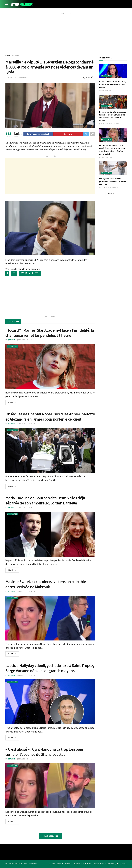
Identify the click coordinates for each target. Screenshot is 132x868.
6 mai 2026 (104, 91)
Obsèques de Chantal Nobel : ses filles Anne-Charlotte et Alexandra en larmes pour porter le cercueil (50, 417)
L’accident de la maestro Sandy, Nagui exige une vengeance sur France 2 (113, 84)
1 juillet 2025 (105, 188)
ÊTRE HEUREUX (17, 864)
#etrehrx (34, 864)
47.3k (116, 124)
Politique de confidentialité (95, 864)
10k (112, 91)
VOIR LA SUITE (30, 274)
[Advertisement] (66, 33)
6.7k (112, 157)
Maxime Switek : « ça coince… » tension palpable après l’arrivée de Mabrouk (46, 584)
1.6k (33, 340)
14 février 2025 (11, 78)
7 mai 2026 (21, 340)
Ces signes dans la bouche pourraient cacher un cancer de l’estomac (113, 181)
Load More (113, 194)
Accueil (52, 864)
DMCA (124, 864)
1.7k (33, 508)
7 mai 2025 (104, 157)
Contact (60, 864)
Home (8, 55)
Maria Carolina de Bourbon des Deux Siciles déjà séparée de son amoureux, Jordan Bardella (45, 501)
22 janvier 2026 (106, 124)
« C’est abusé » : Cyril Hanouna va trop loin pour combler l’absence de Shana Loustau (44, 752)
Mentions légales (113, 864)
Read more (12, 403)
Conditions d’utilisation (74, 864)
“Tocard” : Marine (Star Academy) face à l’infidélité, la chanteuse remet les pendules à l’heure (50, 333)
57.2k (115, 188)
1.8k (33, 424)
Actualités (15, 55)
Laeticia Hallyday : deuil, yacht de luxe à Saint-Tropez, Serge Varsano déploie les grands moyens (50, 668)
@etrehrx (11, 340)
